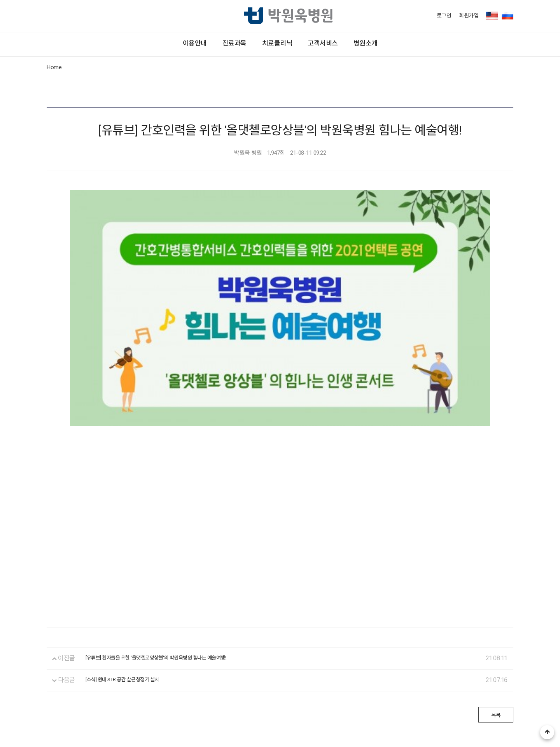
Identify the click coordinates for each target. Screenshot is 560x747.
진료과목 (190, 45)
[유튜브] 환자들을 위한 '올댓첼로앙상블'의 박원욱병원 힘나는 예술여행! (176, 553)
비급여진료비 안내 (224, 689)
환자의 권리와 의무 (70, 689)
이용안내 (106, 45)
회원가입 (469, 16)
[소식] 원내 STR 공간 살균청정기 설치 (134, 575)
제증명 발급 (175, 689)
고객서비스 (367, 45)
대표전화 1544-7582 (71, 704)
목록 (490, 611)
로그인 (444, 16)
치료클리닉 (277, 45)
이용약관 (270, 689)
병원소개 (455, 45)
